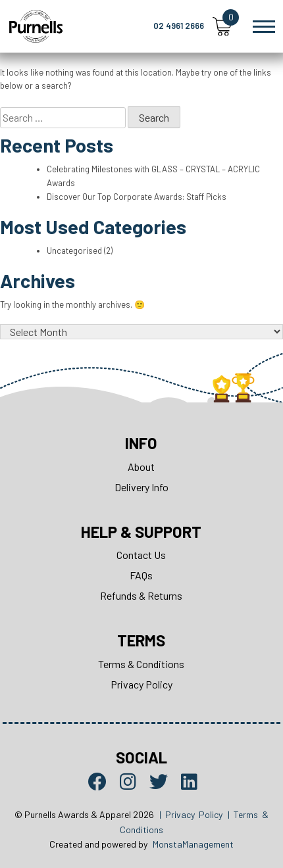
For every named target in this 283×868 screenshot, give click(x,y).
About (141, 467)
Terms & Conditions (141, 664)
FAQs (141, 575)
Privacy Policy (141, 684)
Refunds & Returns (141, 595)
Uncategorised (74, 251)
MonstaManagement (193, 844)
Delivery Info (141, 487)
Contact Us (141, 555)
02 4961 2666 (179, 26)
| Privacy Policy (191, 814)
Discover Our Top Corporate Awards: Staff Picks (137, 197)
